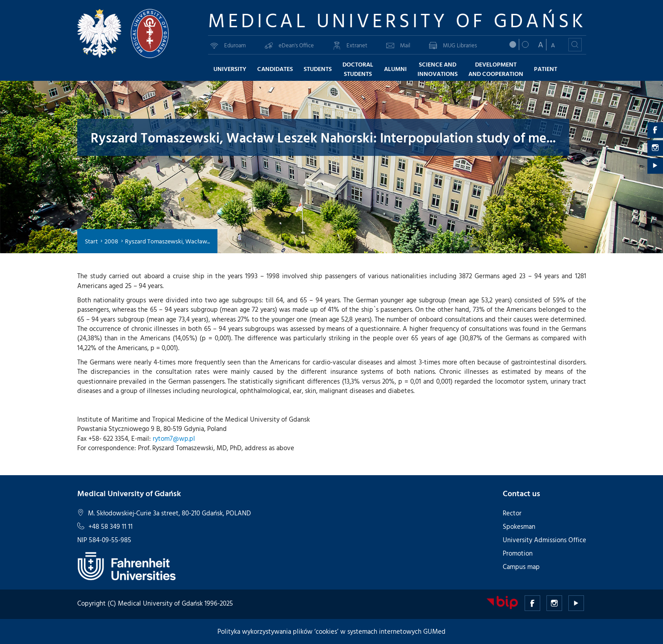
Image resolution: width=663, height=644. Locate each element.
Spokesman (519, 526)
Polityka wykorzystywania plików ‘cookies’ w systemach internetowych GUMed (331, 631)
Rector (512, 513)
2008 (111, 241)
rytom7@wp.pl (174, 438)
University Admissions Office (544, 540)
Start (91, 241)
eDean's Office (289, 45)
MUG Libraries (453, 45)
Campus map (521, 567)
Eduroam (228, 45)
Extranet (350, 45)
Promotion (518, 553)
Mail (398, 45)
